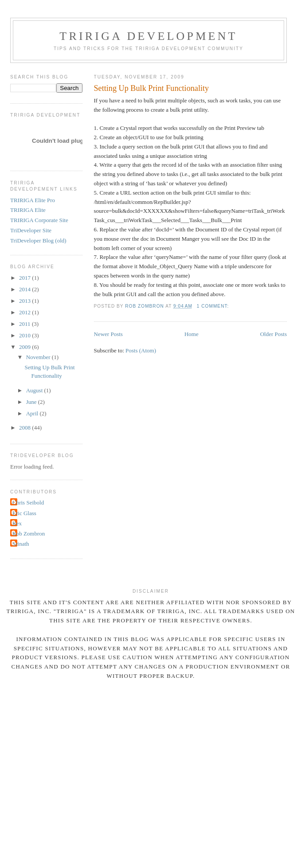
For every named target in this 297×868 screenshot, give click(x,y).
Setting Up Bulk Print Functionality (152, 88)
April (33, 413)
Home (191, 334)
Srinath (21, 544)
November (39, 357)
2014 (25, 289)
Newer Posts (108, 334)
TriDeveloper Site (31, 230)
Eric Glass (24, 513)
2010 (25, 335)
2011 (25, 324)
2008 (25, 428)
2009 (25, 347)
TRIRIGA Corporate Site (39, 220)
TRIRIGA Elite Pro (33, 200)
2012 (25, 312)
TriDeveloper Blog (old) (38, 240)
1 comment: (214, 306)
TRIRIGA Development (148, 36)
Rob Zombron (29, 534)
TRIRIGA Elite (28, 210)
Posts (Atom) (141, 350)
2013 (25, 301)
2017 (25, 278)
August (35, 390)
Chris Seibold (28, 502)
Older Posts (274, 334)
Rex (17, 523)
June (32, 402)
